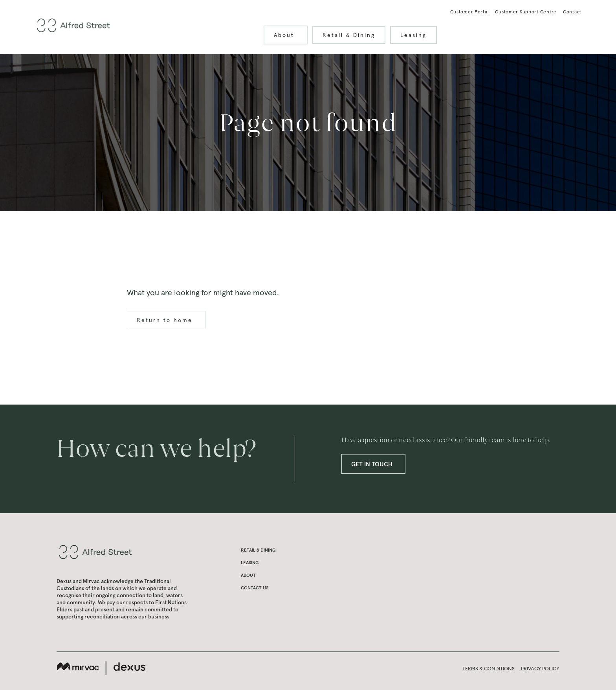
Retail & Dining (349, 35)
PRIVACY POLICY (540, 669)
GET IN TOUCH (377, 464)
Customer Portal (470, 12)
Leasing (413, 35)
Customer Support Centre (526, 12)
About (289, 35)
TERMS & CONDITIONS (489, 669)
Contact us (255, 588)
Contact (572, 12)
